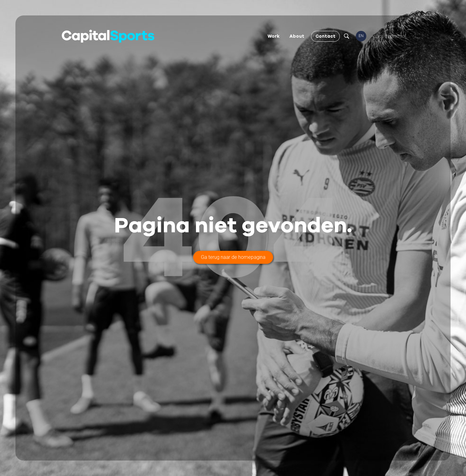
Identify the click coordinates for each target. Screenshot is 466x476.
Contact (325, 36)
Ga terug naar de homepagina (233, 257)
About (297, 36)
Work (274, 36)
